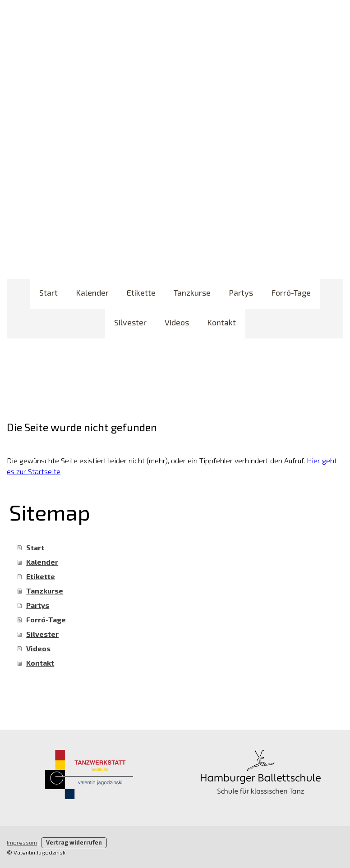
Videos (177, 322)
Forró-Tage (291, 292)
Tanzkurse (192, 292)
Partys (241, 292)
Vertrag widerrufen (74, 842)
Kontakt (221, 322)
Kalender (92, 292)
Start (48, 292)
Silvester (130, 322)
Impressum (22, 842)
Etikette (141, 292)
